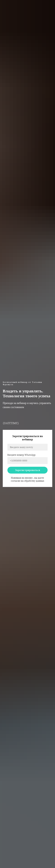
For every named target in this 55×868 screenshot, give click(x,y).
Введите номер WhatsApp (21, 455)
